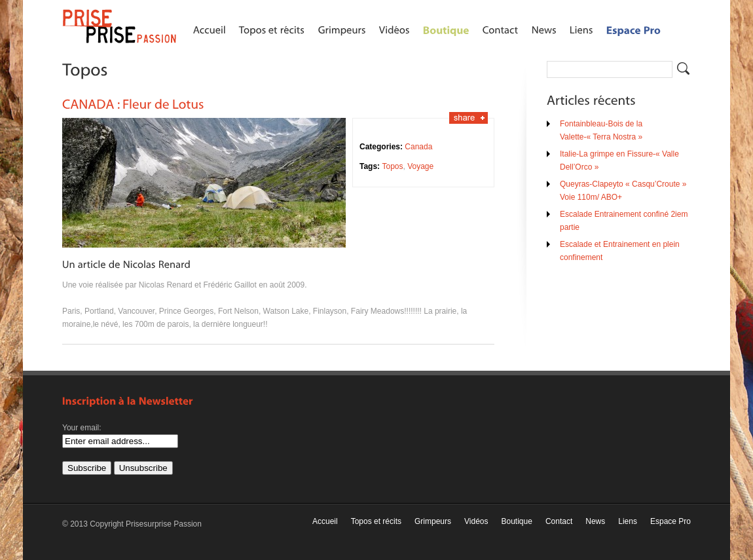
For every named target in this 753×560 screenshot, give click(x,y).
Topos (392, 166)
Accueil (325, 521)
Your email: (82, 428)
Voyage (420, 166)
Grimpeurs (433, 521)
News (595, 521)
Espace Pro (670, 521)
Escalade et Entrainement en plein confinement (620, 251)
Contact (559, 521)
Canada (418, 147)
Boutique (517, 521)
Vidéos (476, 521)
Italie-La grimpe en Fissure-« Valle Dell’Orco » (619, 160)
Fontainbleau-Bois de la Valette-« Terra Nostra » (601, 130)
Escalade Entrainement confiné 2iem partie (624, 221)
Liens (628, 521)
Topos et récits (376, 521)
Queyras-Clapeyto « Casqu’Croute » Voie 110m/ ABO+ (623, 191)
